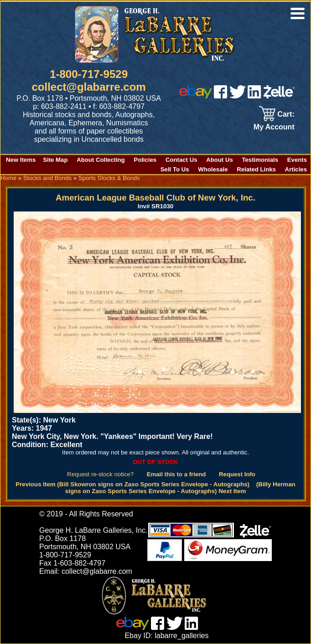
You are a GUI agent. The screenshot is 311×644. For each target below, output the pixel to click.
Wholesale (213, 169)
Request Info (237, 474)
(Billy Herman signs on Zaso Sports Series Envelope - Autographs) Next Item (180, 488)
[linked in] (254, 96)
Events (297, 160)
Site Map (55, 160)
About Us (220, 160)
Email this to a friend (176, 474)
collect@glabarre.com (89, 87)
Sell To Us (175, 169)
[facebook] (220, 96)
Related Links (256, 169)
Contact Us (181, 160)
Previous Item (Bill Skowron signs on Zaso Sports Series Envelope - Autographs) (132, 484)
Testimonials (260, 160)
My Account (274, 127)
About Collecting (101, 160)
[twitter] (238, 96)
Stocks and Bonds (47, 178)
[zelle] (279, 96)
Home (8, 178)
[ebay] (196, 96)
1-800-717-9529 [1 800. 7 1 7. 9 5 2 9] (89, 74)
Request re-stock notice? (100, 474)
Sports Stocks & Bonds (109, 178)
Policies (145, 160)
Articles (296, 169)
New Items (21, 160)
